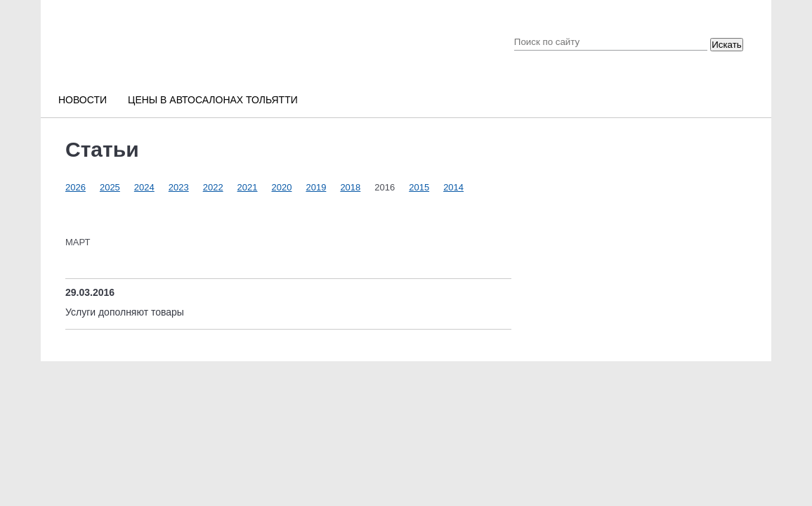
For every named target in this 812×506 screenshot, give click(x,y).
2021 (248, 187)
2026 (76, 187)
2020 (282, 187)
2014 (453, 187)
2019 (316, 187)
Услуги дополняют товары (125, 312)
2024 (144, 187)
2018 (350, 187)
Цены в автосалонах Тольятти (213, 100)
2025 (110, 187)
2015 (419, 187)
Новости (83, 100)
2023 (179, 187)
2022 (213, 187)
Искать (727, 45)
